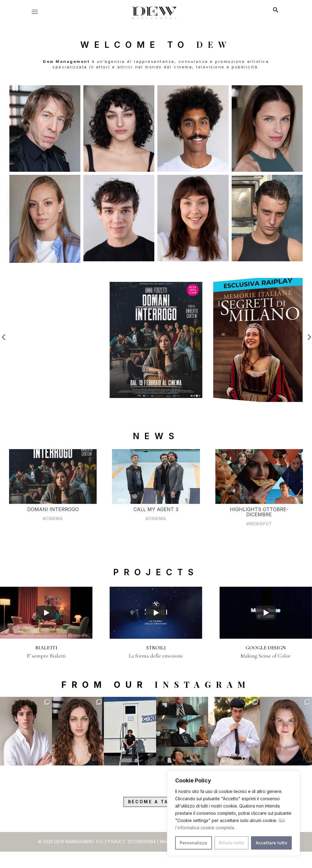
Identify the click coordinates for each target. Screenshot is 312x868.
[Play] (46, 632)
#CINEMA (53, 538)
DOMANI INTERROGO (53, 529)
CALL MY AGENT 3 (156, 529)
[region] (233, 813)
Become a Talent (156, 822)
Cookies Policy (260, 862)
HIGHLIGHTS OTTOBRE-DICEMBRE (259, 532)
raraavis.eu (197, 862)
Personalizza (193, 843)
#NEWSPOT (259, 544)
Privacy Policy (226, 862)
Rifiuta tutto (232, 843)
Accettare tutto (272, 843)
